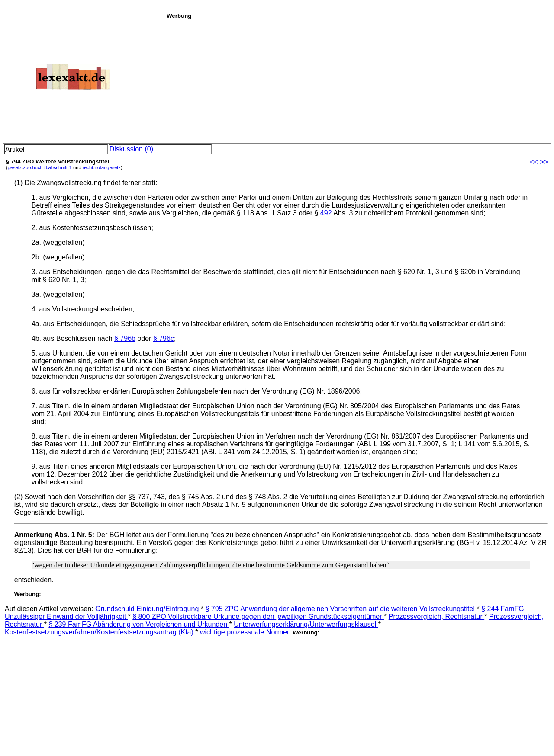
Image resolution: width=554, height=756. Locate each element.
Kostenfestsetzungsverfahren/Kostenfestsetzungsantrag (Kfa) (100, 632)
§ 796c (164, 338)
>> (544, 162)
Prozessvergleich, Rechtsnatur (436, 617)
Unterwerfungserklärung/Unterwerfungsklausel (306, 624)
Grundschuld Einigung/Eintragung (148, 609)
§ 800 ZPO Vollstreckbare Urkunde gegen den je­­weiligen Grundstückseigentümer (258, 617)
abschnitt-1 (60, 167)
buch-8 (40, 167)
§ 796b (125, 338)
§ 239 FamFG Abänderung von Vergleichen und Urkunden (139, 624)
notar (100, 167)
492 (326, 213)
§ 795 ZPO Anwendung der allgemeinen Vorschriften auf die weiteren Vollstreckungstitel (341, 609)
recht (88, 167)
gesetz (15, 167)
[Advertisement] (358, 80)
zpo (27, 167)
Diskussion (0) (131, 149)
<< (534, 162)
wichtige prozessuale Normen (246, 632)
